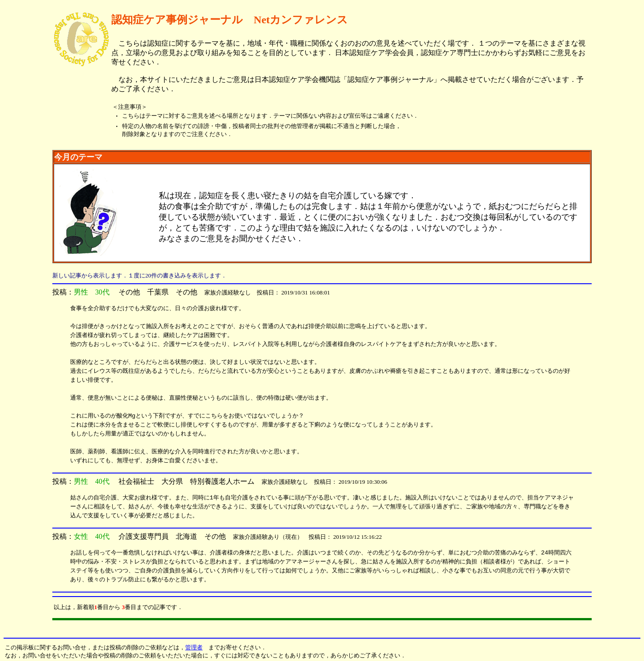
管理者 (194, 647)
